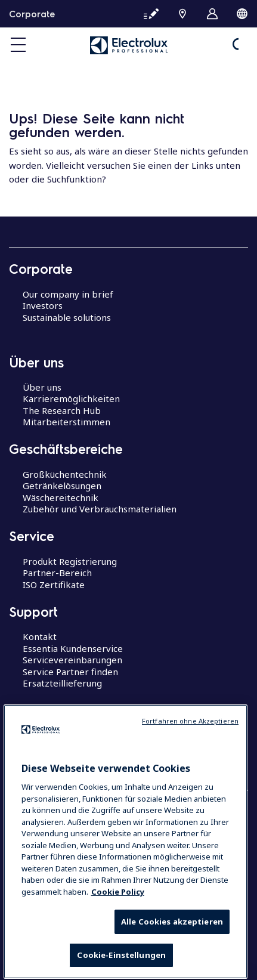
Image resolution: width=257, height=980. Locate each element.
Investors (43, 305)
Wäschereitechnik (61, 497)
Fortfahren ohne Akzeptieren (190, 759)
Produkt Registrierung (70, 561)
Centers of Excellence (69, 735)
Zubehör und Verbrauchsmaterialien (100, 509)
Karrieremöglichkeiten (71, 398)
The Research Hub (62, 410)
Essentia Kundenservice (73, 648)
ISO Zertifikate (54, 585)
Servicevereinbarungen (72, 660)
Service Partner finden (70, 672)
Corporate (32, 14)
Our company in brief (68, 294)
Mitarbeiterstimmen (66, 422)
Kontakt (40, 636)
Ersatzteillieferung (62, 683)
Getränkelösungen (62, 486)
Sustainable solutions (67, 317)
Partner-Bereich (57, 573)
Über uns (42, 387)
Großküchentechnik (65, 474)
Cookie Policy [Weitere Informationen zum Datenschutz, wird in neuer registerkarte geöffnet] (118, 929)
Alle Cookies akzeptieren (172, 960)
